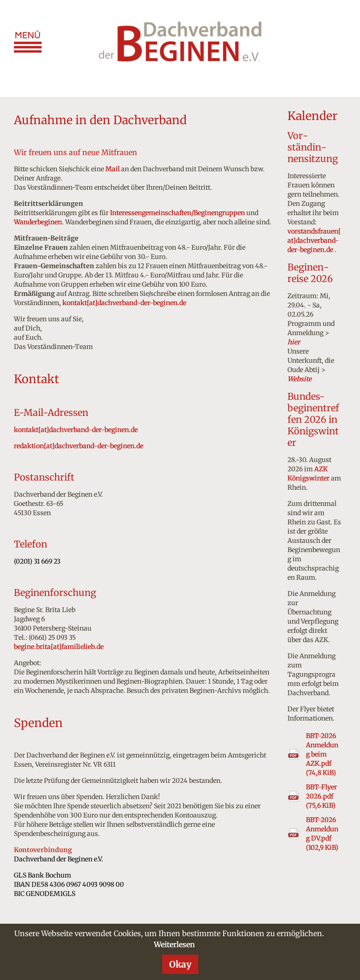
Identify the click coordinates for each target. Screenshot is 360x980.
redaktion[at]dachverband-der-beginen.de (79, 446)
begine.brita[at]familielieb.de (59, 647)
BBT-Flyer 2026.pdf (321, 796)
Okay (180, 964)
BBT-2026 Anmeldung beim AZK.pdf (322, 754)
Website (299, 379)
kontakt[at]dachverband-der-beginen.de (124, 303)
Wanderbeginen (38, 222)
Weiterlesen (174, 944)
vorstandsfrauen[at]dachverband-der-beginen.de (314, 240)
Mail (113, 169)
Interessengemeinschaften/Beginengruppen (177, 213)
